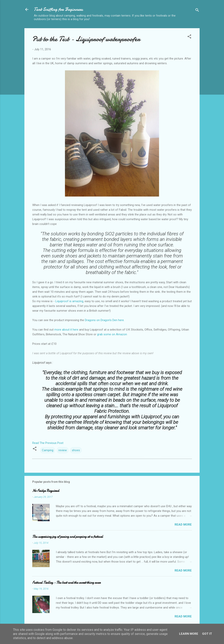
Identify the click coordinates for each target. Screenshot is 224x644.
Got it (207, 634)
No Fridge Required (46, 491)
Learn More (189, 634)
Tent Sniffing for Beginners (58, 9)
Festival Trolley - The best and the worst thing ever (66, 583)
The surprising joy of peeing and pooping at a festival (68, 537)
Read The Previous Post (48, 443)
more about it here (66, 330)
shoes (76, 450)
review (63, 450)
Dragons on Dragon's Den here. (105, 320)
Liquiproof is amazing (69, 301)
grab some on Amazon (112, 334)
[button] (189, 37)
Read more (183, 525)
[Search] (197, 11)
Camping (48, 450)
